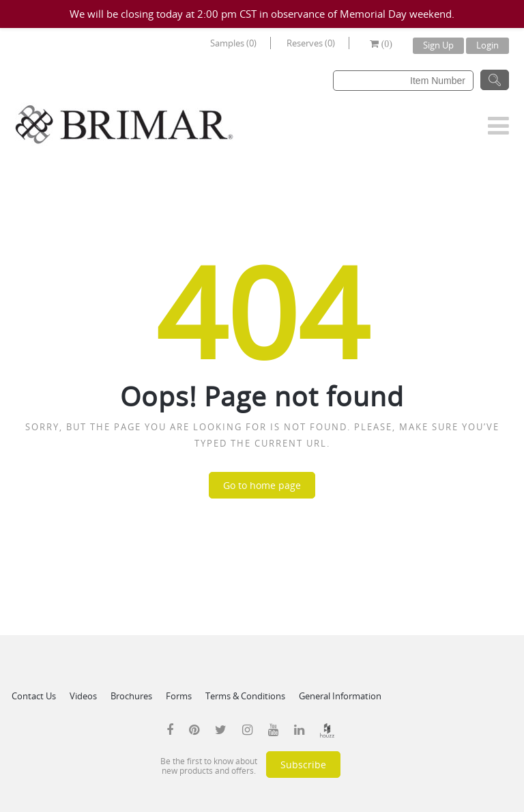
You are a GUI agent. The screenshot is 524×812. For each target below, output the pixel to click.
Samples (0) (233, 43)
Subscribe (303, 765)
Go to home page (262, 485)
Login (487, 45)
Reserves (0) (311, 43)
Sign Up (438, 45)
